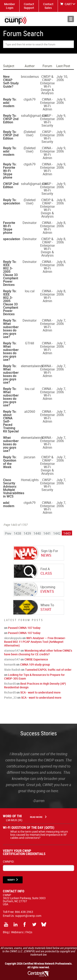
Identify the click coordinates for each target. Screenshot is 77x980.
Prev (8, 533)
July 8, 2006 (61, 202)
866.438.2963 (24, 912)
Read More (36, 817)
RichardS (10, 684)
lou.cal (30, 291)
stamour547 (12, 650)
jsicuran (30, 457)
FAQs (29, 932)
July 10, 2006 (62, 78)
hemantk (10, 664)
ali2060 (30, 411)
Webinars (17, 932)
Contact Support (29, 6)
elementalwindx (32, 366)
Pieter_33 (10, 697)
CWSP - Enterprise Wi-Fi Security (47, 120)
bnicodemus (30, 77)
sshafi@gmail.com (34, 116)
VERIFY (11, 880)
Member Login (10, 6)
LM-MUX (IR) (14, 820)
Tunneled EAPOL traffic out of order (48, 670)
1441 (47, 533)
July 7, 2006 (61, 322)
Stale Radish (12, 670)
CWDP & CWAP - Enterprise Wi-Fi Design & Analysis (47, 85)
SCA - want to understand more (40, 692)
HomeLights (30, 480)
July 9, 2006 (61, 101)
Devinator (30, 223)
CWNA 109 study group (35, 664)
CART (68, 4)
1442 (57, 533)
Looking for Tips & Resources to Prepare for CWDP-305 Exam (34, 677)
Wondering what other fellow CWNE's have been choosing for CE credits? (38, 652)
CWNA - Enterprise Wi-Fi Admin (47, 104)
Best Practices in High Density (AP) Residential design (35, 685)
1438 (17, 533)
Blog (6, 932)
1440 (37, 533)
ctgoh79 (30, 99)
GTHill (30, 343)
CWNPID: (9, 861)
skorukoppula (13, 638)
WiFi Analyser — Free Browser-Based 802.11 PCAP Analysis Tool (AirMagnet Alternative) (35, 642)
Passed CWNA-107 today (24, 628)
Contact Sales (48, 6)
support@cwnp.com (28, 916)
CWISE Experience (36, 659)
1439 (27, 533)
